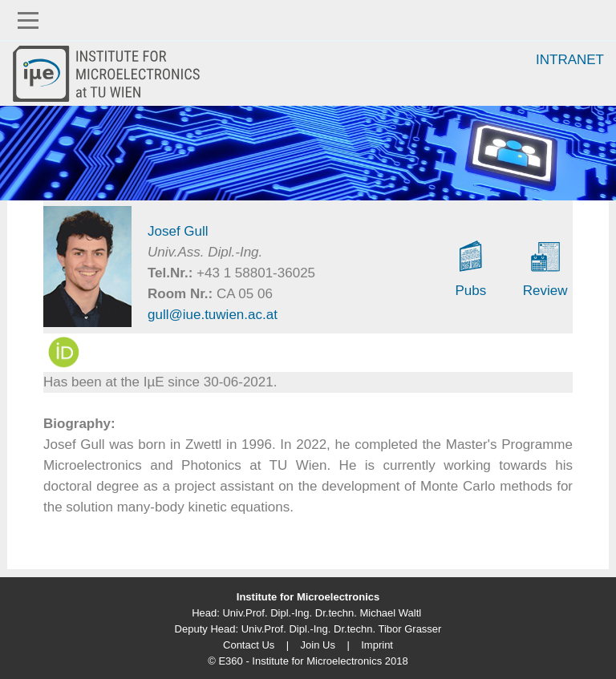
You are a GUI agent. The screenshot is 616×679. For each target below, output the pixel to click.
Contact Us (249, 645)
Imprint (377, 645)
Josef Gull (178, 231)
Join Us (318, 645)
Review (545, 291)
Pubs (470, 291)
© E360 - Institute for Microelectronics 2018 (308, 661)
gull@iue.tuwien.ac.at (213, 315)
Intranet (570, 60)
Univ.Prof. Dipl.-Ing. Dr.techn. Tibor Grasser (342, 629)
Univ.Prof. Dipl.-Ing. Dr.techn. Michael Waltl (322, 613)
